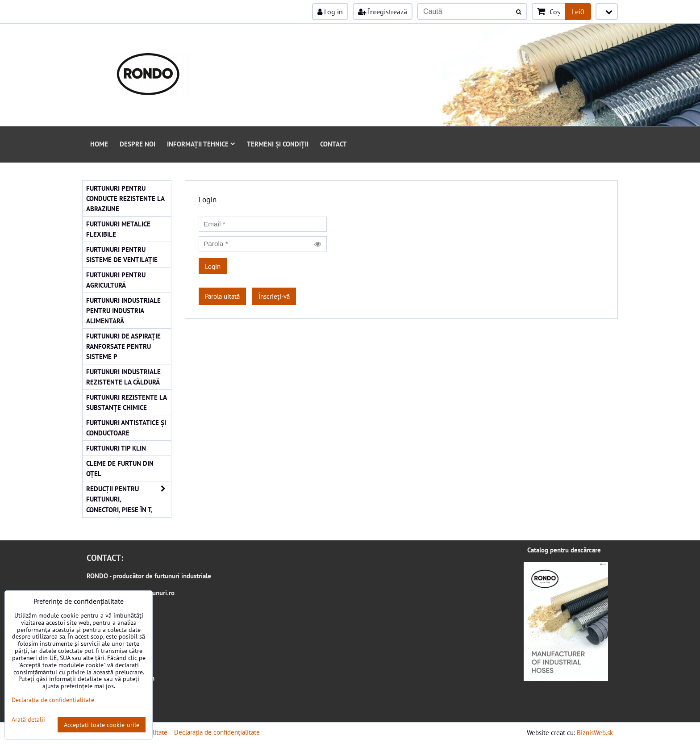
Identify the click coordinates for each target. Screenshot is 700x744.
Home (99, 144)
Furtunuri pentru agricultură (116, 280)
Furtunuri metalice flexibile (118, 229)
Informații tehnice (201, 144)
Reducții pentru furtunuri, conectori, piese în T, (129, 499)
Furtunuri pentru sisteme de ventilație (122, 254)
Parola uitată (222, 296)
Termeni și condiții (278, 144)
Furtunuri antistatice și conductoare (126, 428)
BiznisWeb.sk (595, 732)
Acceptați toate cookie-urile (102, 725)
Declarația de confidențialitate (217, 732)
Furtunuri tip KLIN (116, 448)
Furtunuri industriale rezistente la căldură (123, 377)
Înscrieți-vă (274, 296)
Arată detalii (28, 719)
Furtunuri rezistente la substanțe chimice (127, 402)
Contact (333, 144)
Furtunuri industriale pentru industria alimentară (123, 310)
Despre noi (137, 144)
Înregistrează (383, 12)
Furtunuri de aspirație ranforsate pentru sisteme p (123, 346)
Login (213, 266)
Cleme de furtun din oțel (120, 468)
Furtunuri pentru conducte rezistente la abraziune (125, 198)
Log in (330, 12)
